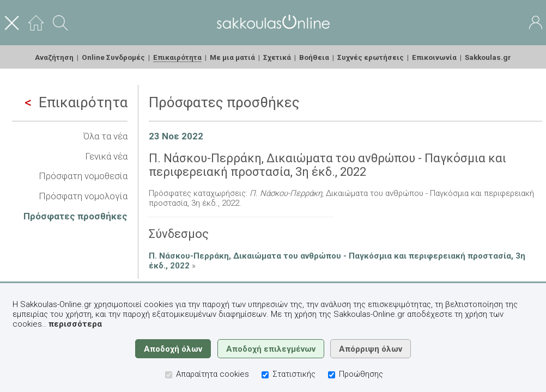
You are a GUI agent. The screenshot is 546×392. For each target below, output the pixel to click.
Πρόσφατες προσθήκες (75, 216)
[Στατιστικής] (265, 375)
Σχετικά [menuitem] (277, 57)
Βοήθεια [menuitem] (314, 57)
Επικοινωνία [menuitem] (434, 57)
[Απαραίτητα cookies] (169, 375)
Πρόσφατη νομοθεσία (83, 176)
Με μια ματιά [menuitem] (232, 57)
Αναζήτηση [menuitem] (54, 57)
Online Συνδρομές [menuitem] (113, 57)
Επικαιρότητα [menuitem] (177, 57)
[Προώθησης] (332, 375)
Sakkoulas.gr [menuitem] (488, 57)
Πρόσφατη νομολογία (83, 196)
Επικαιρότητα (76, 102)
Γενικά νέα (106, 156)
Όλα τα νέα (105, 136)
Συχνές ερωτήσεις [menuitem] (371, 57)
